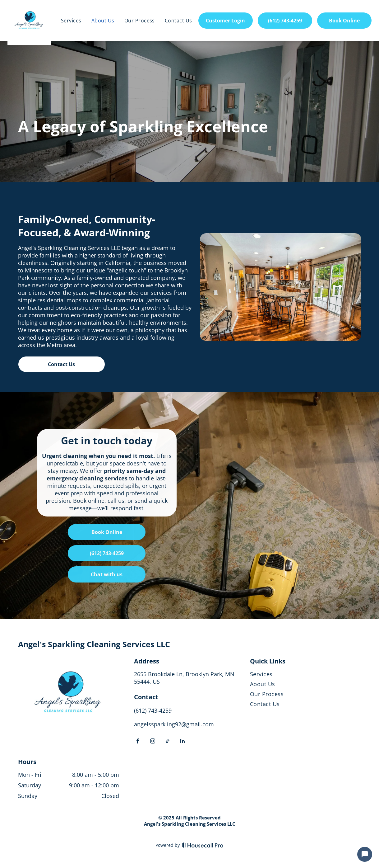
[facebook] (138, 742)
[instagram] (153, 742)
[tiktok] (168, 742)
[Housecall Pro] (203, 845)
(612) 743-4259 (153, 710)
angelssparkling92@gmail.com (174, 724)
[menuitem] (71, 21)
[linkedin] (183, 742)
